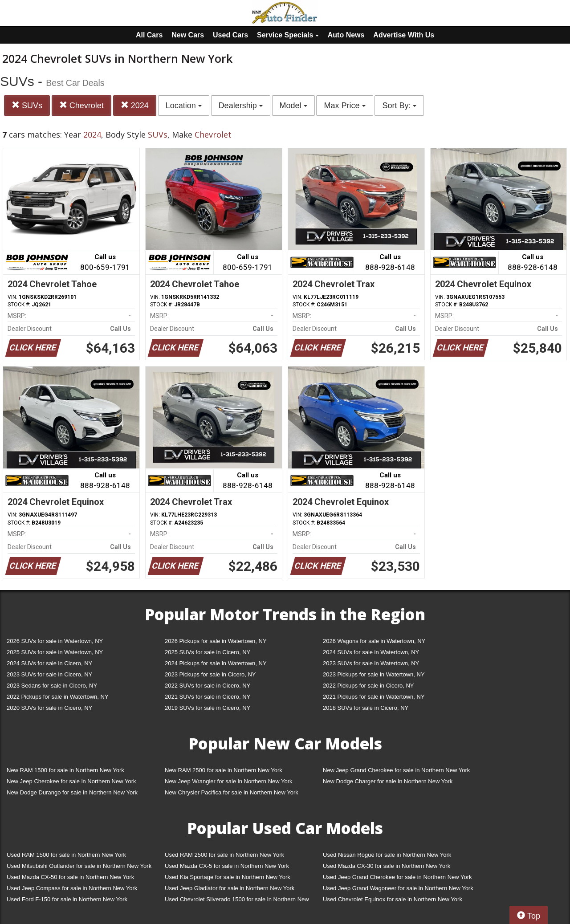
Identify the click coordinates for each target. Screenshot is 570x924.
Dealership (241, 106)
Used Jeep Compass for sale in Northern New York (72, 888)
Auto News (346, 35)
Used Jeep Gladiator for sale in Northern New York (230, 888)
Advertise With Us (404, 35)
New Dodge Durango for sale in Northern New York (72, 792)
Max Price (344, 106)
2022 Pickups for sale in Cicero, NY (368, 686)
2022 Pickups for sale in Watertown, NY (58, 697)
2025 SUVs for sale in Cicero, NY (208, 652)
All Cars (149, 35)
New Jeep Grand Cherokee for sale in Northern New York (396, 770)
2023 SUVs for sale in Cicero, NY (49, 674)
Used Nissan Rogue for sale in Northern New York (387, 855)
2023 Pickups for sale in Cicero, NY (210, 674)
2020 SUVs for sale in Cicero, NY (49, 708)
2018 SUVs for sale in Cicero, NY (366, 708)
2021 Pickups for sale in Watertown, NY (374, 697)
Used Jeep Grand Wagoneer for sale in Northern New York (398, 888)
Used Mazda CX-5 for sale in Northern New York (227, 866)
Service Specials (288, 35)
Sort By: (399, 106)
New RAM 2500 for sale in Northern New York (224, 770)
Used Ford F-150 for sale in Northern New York (67, 899)
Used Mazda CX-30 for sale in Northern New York (387, 866)
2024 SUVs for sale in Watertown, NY (371, 652)
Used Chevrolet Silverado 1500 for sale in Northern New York (237, 901)
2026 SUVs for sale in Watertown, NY (55, 641)
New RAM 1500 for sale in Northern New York (65, 770)
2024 (135, 105)
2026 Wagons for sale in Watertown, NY (374, 641)
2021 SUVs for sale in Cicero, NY (208, 697)
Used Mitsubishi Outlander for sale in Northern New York (79, 866)
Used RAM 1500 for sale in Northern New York (66, 855)
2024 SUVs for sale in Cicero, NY (49, 663)
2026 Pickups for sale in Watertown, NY (216, 641)
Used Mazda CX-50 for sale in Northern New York (70, 877)
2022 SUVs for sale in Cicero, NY (208, 686)
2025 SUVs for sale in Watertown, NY (55, 652)
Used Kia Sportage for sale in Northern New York (228, 877)
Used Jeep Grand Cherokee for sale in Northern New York (397, 877)
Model (293, 106)
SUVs (27, 105)
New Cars (188, 35)
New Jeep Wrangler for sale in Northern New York (229, 781)
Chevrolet (81, 105)
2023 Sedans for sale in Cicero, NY (52, 686)
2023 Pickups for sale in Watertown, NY (374, 674)
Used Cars (230, 35)
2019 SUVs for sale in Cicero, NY (208, 708)
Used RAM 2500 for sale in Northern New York (224, 855)
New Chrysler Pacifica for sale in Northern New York (232, 792)
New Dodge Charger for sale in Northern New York (388, 781)
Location (184, 106)
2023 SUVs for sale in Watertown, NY (371, 663)
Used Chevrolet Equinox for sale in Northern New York (393, 899)
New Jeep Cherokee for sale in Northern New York (71, 781)
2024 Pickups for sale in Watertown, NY (216, 663)
